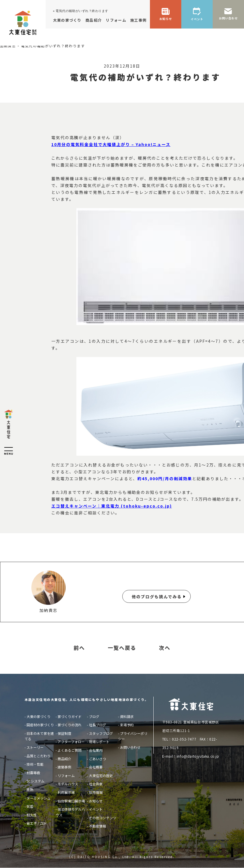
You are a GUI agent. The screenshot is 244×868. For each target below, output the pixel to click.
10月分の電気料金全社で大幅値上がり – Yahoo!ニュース (111, 144)
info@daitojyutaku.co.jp (198, 756)
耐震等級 (33, 773)
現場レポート (99, 742)
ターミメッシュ (38, 798)
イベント (96, 809)
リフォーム (66, 775)
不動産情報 (97, 826)
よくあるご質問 (70, 750)
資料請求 (127, 716)
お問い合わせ (130, 747)
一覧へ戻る (122, 648)
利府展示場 (66, 792)
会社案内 (96, 750)
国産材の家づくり (40, 725)
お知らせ (96, 801)
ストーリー (35, 747)
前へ (79, 648)
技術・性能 (35, 764)
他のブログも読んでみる (157, 597)
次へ (165, 648)
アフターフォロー (71, 742)
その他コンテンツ (103, 818)
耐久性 (32, 815)
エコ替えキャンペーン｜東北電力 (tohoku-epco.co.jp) (112, 506)
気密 (30, 806)
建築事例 (64, 767)
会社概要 (96, 767)
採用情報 (96, 792)
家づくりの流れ (70, 725)
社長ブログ (97, 725)
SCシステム (35, 781)
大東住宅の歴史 (101, 775)
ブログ (94, 716)
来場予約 (127, 725)
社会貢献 (96, 784)
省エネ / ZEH (36, 823)
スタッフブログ (101, 733)
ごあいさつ (97, 759)
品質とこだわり (38, 756)
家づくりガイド (70, 716)
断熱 (30, 789)
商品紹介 (64, 759)
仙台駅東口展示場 (71, 801)
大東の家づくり (38, 716)
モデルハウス (68, 784)
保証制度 (64, 733)
